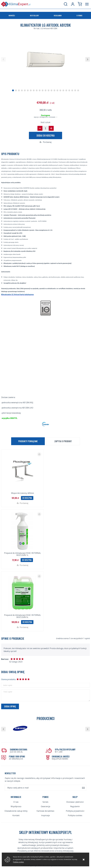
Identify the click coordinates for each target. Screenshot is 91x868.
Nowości (12, 15)
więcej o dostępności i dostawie (45, 117)
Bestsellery (34, 15)
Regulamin (58, 15)
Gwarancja (45, 806)
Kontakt (16, 815)
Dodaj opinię (10, 706)
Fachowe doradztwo (45, 811)
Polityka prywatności (75, 811)
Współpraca (16, 806)
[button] (3, 59)
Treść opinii (8, 692)
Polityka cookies (75, 815)
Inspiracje (45, 815)
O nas (16, 802)
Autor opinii (8, 685)
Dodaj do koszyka (46, 135)
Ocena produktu (8, 679)
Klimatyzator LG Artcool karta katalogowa (17, 294)
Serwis (45, 802)
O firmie (79, 15)
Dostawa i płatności (75, 802)
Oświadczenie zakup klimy (16, 811)
